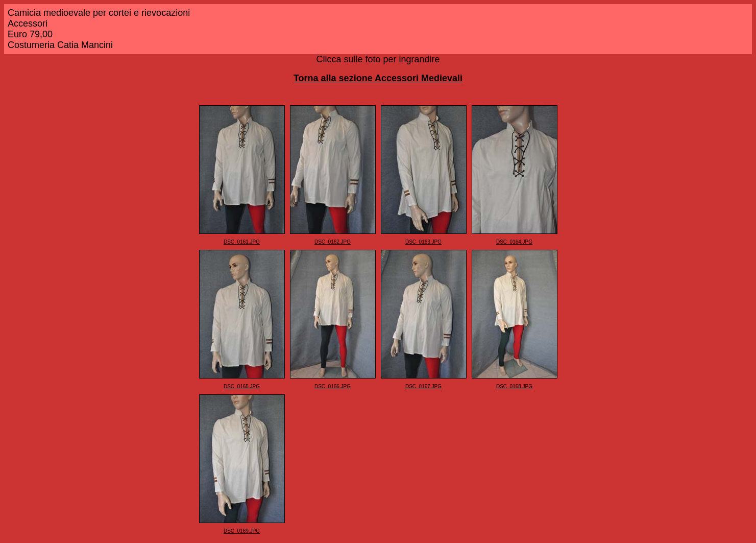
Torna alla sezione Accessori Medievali (378, 78)
